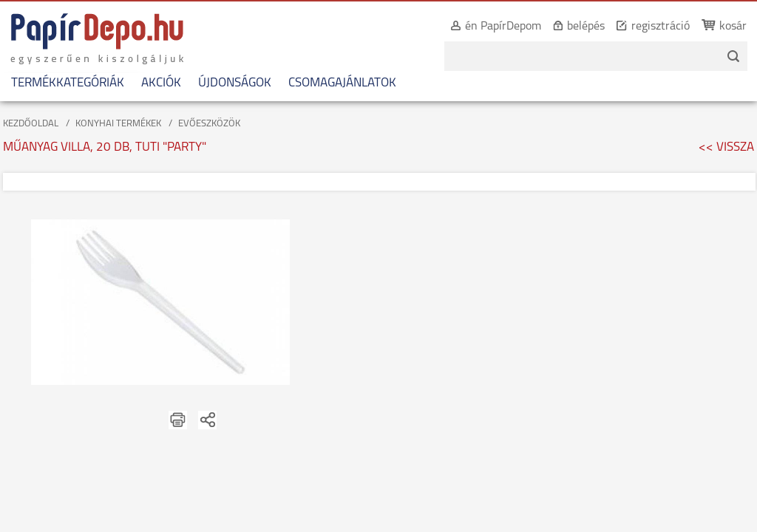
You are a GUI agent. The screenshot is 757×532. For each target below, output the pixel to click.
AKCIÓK (161, 83)
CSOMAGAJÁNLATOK (342, 83)
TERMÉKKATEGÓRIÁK (68, 83)
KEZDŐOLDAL (31, 124)
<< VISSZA (726, 147)
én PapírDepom (487, 27)
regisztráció (644, 27)
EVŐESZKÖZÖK (209, 124)
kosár (717, 27)
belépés (570, 27)
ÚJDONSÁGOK (235, 83)
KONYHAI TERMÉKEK (118, 124)
